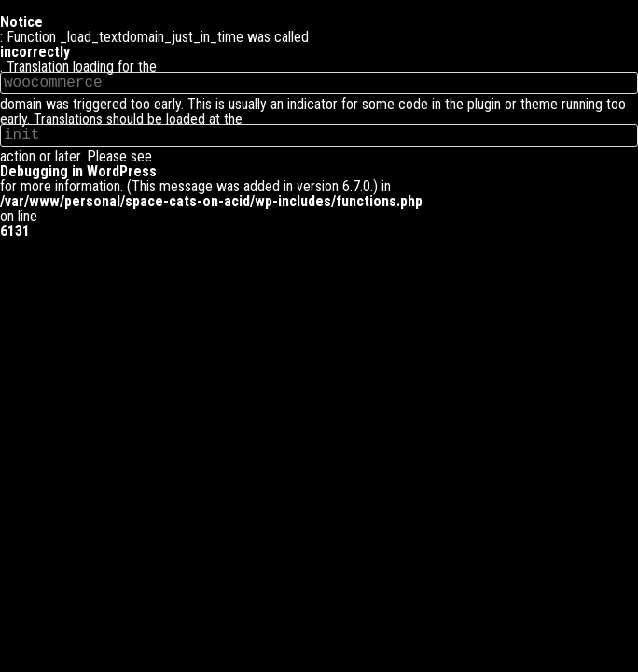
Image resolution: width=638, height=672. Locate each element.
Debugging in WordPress (78, 172)
